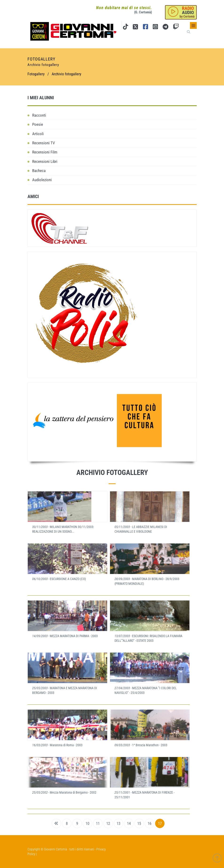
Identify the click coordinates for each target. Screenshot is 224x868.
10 (87, 823)
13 (118, 823)
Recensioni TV (44, 143)
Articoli (38, 134)
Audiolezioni (42, 180)
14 (129, 823)
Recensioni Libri (45, 161)
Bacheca (39, 171)
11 (98, 823)
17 (160, 823)
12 (108, 823)
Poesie (38, 124)
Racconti (39, 115)
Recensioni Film (45, 152)
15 (139, 823)
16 (149, 823)
